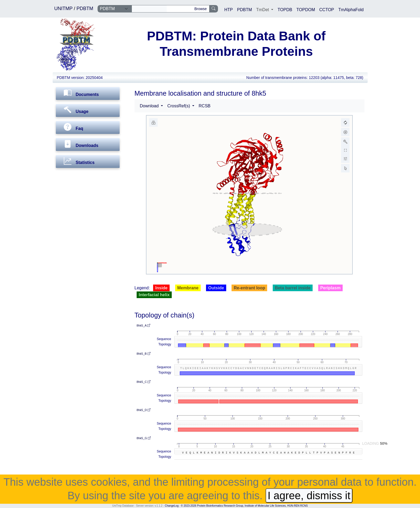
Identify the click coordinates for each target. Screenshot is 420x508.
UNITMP (64, 9)
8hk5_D (144, 410)
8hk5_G (144, 438)
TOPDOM (306, 10)
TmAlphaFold (351, 10)
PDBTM (85, 9)
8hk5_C (144, 382)
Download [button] (150, 106)
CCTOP (327, 10)
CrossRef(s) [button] (179, 106)
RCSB (204, 106)
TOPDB (285, 10)
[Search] (149, 9)
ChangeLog (172, 506)
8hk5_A (143, 325)
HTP (229, 10)
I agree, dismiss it (309, 496)
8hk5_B (144, 354)
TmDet (263, 10)
